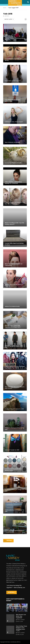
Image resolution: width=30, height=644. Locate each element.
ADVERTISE (11, 592)
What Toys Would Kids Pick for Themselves (14, 265)
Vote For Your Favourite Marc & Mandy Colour (14, 470)
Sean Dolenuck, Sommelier (12, 142)
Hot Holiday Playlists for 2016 (13, 163)
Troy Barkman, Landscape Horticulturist (12, 101)
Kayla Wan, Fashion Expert (12, 81)
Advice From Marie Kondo (12, 306)
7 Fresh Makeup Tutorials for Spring (13, 59)
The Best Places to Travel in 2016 (14, 409)
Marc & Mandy (15, 608)
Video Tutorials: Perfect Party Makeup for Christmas (13, 183)
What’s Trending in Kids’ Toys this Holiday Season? (14, 224)
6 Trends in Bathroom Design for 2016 (14, 490)
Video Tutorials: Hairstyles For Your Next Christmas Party (15, 203)
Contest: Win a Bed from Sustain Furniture (14, 244)
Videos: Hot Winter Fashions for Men (14, 347)
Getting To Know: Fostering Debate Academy (15, 39)
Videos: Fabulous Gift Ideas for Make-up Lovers (14, 285)
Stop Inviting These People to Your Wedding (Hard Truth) (21, 628)
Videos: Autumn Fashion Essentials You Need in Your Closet (15, 367)
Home (5, 8)
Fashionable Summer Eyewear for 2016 (15, 511)
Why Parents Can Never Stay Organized (21, 616)
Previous (8, 541)
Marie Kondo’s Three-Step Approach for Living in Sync (13, 326)
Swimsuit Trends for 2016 (12, 450)
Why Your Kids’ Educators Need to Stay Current (15, 388)
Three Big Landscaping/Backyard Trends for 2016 (15, 531)
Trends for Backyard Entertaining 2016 (14, 429)
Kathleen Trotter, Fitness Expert (14, 122)
